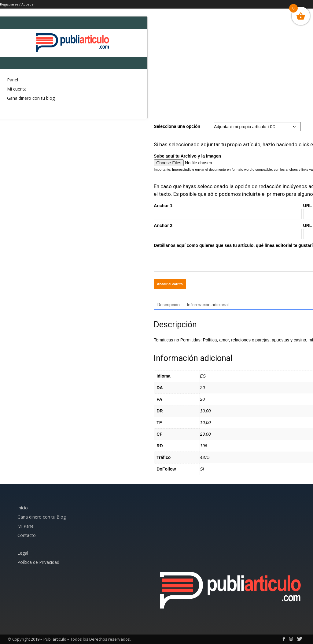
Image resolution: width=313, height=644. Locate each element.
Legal (23, 553)
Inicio (23, 508)
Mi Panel (26, 526)
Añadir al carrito (170, 284)
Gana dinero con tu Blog (42, 517)
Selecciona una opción (177, 126)
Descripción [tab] (169, 305)
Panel (13, 80)
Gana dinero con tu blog (31, 98)
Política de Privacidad (38, 562)
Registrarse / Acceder (18, 4)
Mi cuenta (17, 89)
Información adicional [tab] (208, 305)
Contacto (27, 535)
